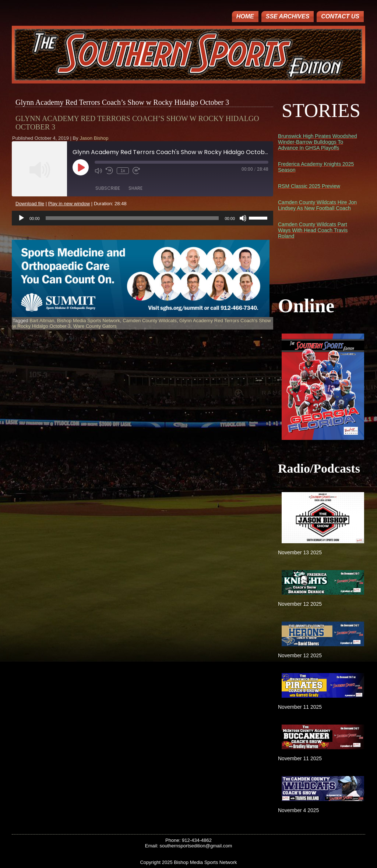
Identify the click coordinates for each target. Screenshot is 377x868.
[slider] (132, 218)
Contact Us (340, 16)
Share (135, 188)
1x (123, 171)
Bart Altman (42, 321)
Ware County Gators (95, 326)
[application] (142, 218)
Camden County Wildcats (150, 321)
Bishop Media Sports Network (89, 321)
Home (245, 16)
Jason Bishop (94, 138)
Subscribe (108, 188)
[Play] (21, 218)
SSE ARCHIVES (288, 16)
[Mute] (243, 218)
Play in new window (69, 204)
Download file (30, 204)
